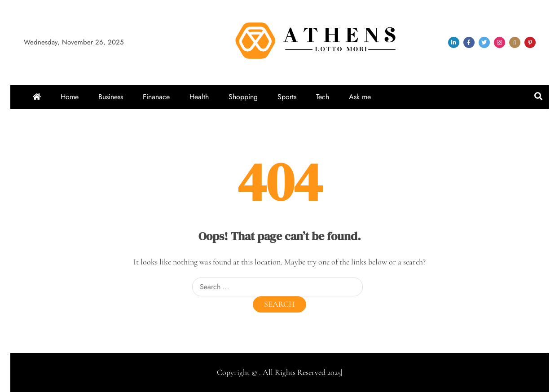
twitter (484, 42)
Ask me (360, 97)
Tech (323, 97)
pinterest (530, 42)
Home (70, 97)
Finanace (156, 97)
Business (111, 97)
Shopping (243, 97)
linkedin (454, 42)
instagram (500, 42)
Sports (287, 97)
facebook (469, 42)
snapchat (515, 42)
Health (199, 97)
